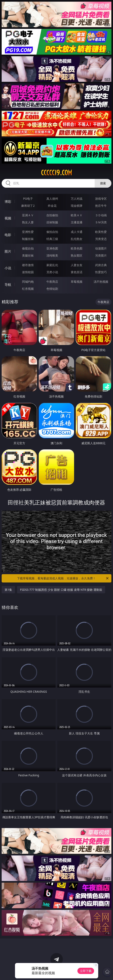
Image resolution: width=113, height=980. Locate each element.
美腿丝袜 (28, 255)
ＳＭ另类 (101, 222)
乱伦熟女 (77, 239)
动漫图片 (101, 248)
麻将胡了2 (28, 206)
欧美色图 (77, 248)
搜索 (103, 183)
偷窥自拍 (28, 248)
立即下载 (86, 971)
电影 (8, 235)
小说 (8, 268)
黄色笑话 (77, 272)
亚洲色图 (52, 248)
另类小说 (52, 272)
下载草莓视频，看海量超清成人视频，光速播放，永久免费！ (63, 578)
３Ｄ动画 (101, 215)
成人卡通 (77, 232)
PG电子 (28, 199)
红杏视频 (28, 289)
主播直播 (77, 222)
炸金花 (52, 206)
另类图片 (101, 255)
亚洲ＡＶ (28, 215)
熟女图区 (77, 255)
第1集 (8, 590)
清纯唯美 (52, 255)
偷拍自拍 (52, 232)
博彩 (8, 202)
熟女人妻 (28, 222)
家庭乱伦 (52, 265)
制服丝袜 (28, 239)
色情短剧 (52, 289)
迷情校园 (28, 272)
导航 (8, 285)
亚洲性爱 (28, 232)
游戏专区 (101, 199)
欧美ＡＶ (77, 215)
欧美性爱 (101, 232)
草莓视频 (77, 282)
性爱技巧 (101, 272)
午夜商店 (52, 282)
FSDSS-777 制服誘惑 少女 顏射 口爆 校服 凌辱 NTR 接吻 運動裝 (61, 590)
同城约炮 (28, 282)
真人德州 (52, 199)
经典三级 (52, 239)
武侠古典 (101, 265)
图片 (8, 251)
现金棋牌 (77, 206)
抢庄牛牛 (101, 206)
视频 (8, 218)
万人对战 (77, 199)
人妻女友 (77, 265)
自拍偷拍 (52, 215)
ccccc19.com (56, 173)
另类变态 (101, 239)
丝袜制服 (52, 222)
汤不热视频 (101, 282)
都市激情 (28, 265)
